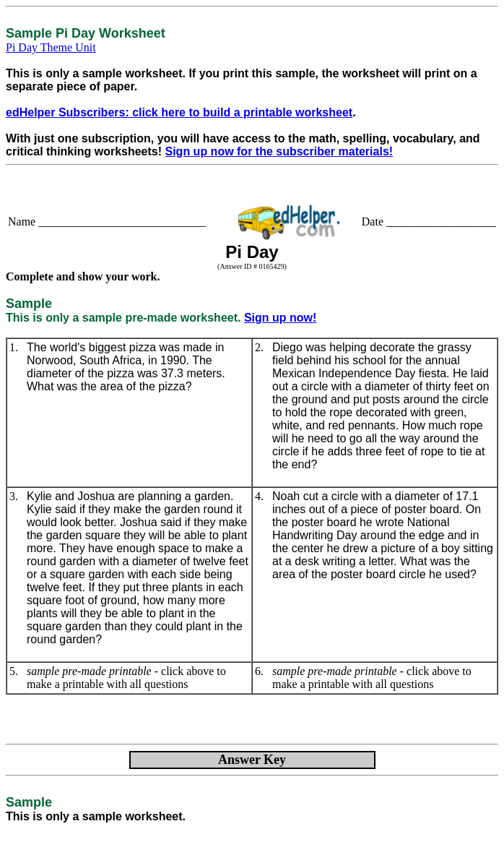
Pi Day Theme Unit (51, 47)
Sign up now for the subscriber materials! (279, 151)
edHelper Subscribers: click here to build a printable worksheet (179, 112)
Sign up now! (280, 318)
